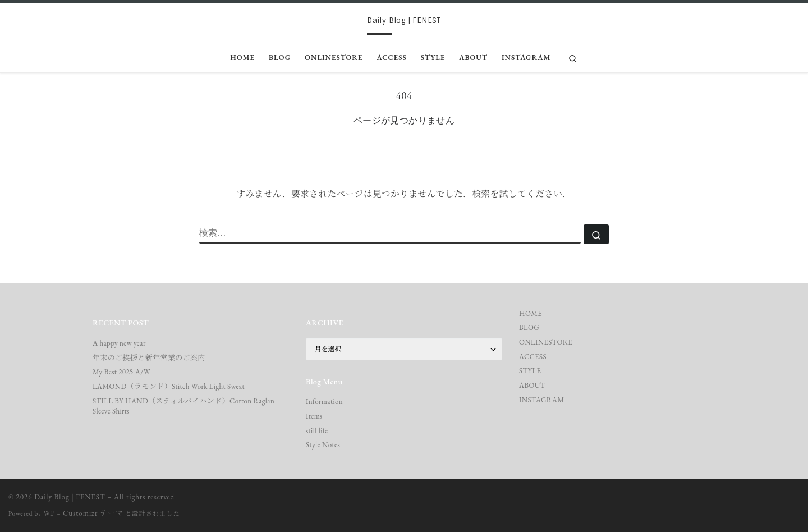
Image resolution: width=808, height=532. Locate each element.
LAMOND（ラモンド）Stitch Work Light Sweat (169, 386)
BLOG (529, 327)
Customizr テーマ (93, 513)
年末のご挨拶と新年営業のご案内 (149, 358)
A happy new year (119, 343)
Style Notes (323, 445)
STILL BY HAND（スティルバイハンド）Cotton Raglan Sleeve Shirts (183, 406)
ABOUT (532, 385)
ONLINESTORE (546, 342)
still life (317, 431)
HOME (531, 313)
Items (314, 416)
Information (324, 402)
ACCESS (533, 357)
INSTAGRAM (542, 400)
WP (49, 513)
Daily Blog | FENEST (70, 497)
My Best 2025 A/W (121, 372)
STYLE (530, 371)
